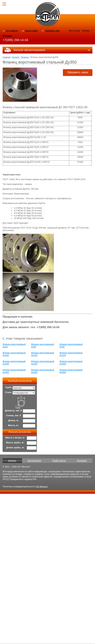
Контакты (82, 461)
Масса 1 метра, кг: (15, 438)
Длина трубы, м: (15, 447)
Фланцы (25, 57)
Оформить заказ (78, 72)
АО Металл (42, 486)
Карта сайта (31, 31)
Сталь (8, 392)
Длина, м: (13, 420)
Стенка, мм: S (13, 415)
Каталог (16, 57)
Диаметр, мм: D (13, 411)
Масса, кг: (13, 425)
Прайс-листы (59, 461)
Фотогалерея (34, 461)
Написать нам (52, 31)
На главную (12, 31)
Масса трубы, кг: (15, 443)
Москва (86, 31)
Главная (6, 57)
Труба (8, 387)
